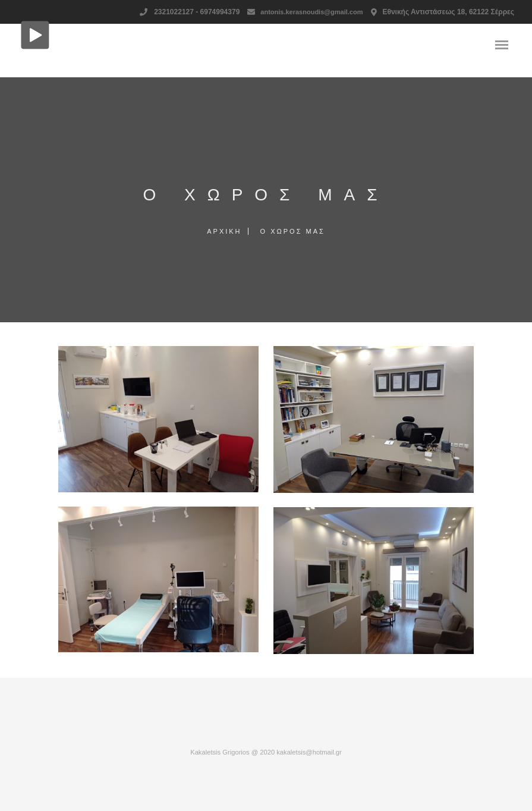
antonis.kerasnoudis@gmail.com (311, 12)
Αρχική (224, 231)
